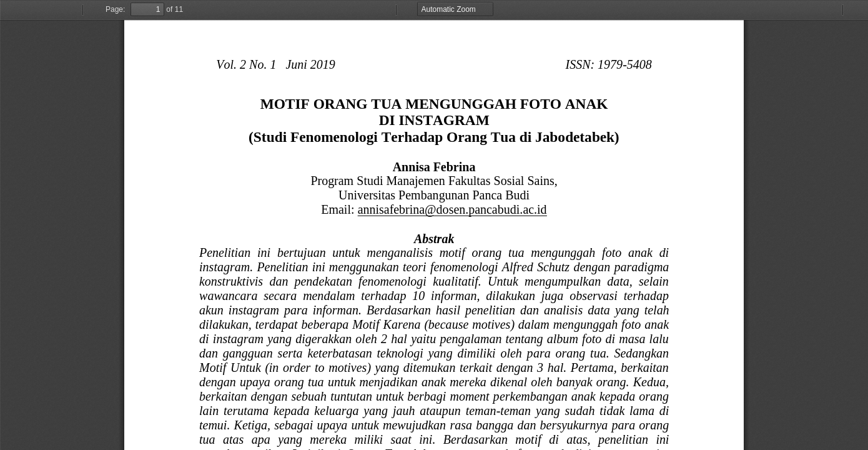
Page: (115, 9)
